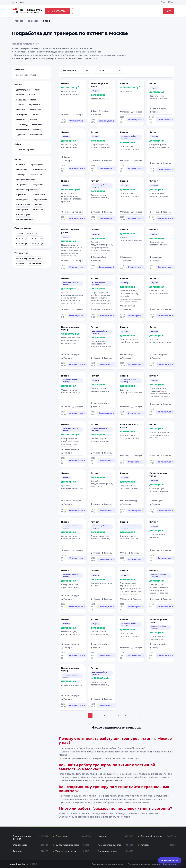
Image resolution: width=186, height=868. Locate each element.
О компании (169, 864)
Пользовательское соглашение (144, 864)
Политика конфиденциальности (108, 864)
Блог (171, 2)
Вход (163, 2)
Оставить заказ (170, 860)
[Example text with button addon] (117, 11)
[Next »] (141, 716)
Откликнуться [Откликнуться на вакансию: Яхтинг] (77, 121)
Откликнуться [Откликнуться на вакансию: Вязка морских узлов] (107, 121)
